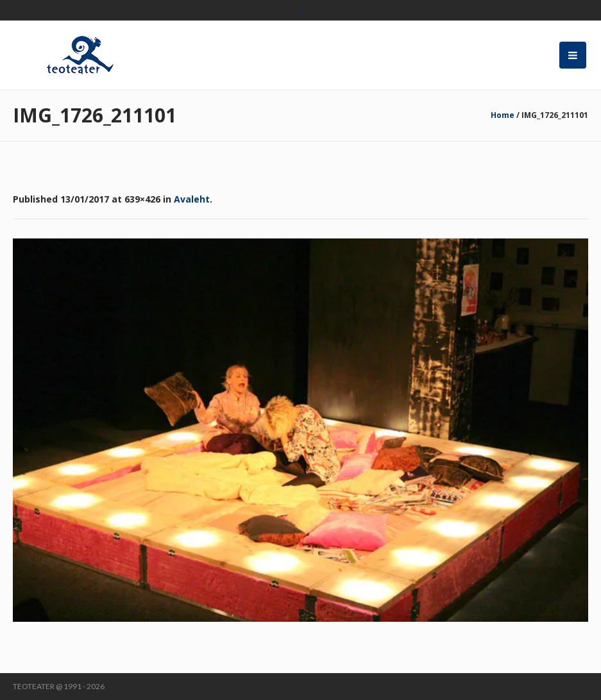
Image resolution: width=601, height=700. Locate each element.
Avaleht (192, 199)
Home (503, 115)
